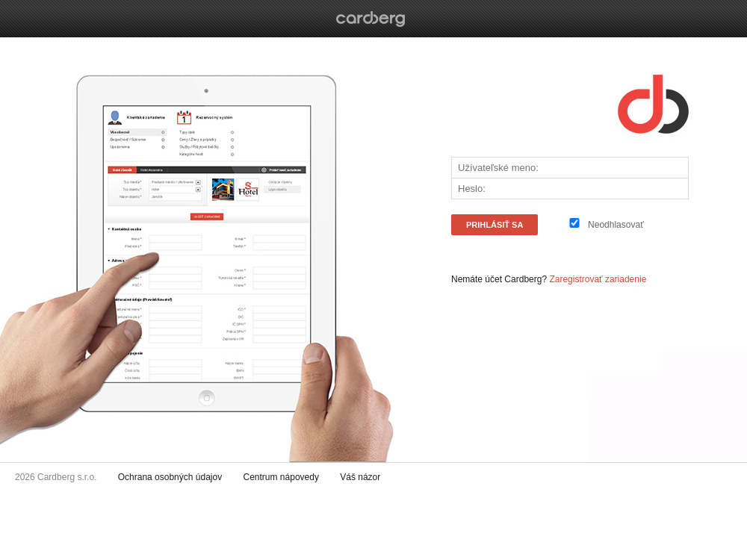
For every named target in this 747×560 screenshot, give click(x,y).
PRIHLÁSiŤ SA (495, 225)
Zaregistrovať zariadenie (598, 279)
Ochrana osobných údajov (170, 477)
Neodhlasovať (616, 225)
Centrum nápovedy (281, 477)
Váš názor (360, 477)
